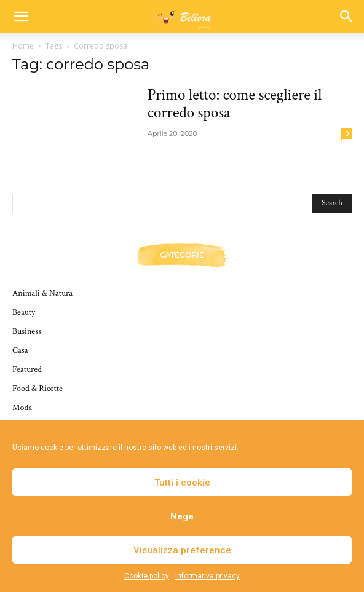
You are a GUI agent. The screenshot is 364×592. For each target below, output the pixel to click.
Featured (27, 369)
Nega (182, 516)
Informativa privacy (208, 576)
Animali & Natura (42, 293)
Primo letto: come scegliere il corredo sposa (235, 104)
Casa (20, 350)
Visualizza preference (182, 550)
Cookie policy (147, 576)
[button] (21, 17)
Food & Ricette (38, 389)
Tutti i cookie (182, 483)
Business (27, 331)
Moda (22, 408)
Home (23, 46)
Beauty (24, 312)
